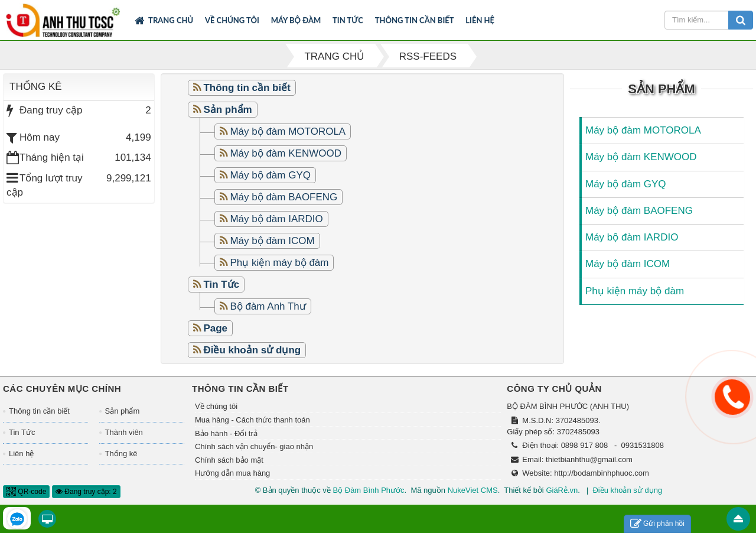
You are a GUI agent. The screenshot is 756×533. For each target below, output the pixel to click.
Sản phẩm (123, 411)
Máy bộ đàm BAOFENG (283, 197)
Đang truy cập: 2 (86, 492)
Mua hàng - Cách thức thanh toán (252, 420)
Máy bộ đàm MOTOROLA (288, 131)
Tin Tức (348, 20)
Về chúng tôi (232, 20)
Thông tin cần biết (415, 20)
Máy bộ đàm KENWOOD (286, 153)
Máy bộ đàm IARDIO (276, 219)
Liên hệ (480, 20)
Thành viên (124, 432)
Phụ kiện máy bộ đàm (279, 263)
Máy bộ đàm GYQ (270, 175)
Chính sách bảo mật (229, 460)
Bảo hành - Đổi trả (226, 433)
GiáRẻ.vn (562, 490)
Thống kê (121, 454)
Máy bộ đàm (296, 20)
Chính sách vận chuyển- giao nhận (254, 446)
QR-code (26, 492)
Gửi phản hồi (657, 524)
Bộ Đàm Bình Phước (368, 490)
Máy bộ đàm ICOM (272, 241)
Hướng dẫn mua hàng (232, 473)
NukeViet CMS (473, 490)
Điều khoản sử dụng (627, 490)
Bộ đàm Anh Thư (268, 306)
